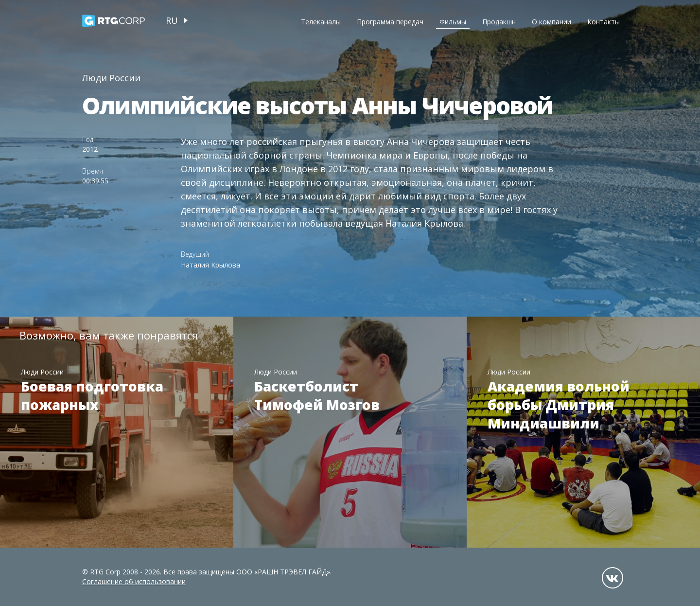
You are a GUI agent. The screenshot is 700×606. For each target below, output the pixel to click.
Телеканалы (321, 22)
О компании (551, 22)
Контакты (604, 22)
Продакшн (499, 22)
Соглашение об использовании (134, 581)
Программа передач (390, 22)
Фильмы (453, 22)
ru (172, 20)
